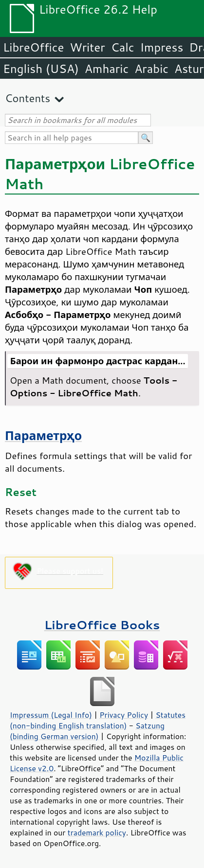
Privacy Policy (124, 715)
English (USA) (41, 69)
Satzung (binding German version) (87, 731)
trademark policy (97, 833)
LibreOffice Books (102, 625)
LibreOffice (33, 47)
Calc (123, 47)
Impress (162, 47)
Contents (28, 98)
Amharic (107, 69)
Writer (87, 47)
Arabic (151, 69)
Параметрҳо (43, 435)
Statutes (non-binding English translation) (98, 720)
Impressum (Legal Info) (51, 715)
